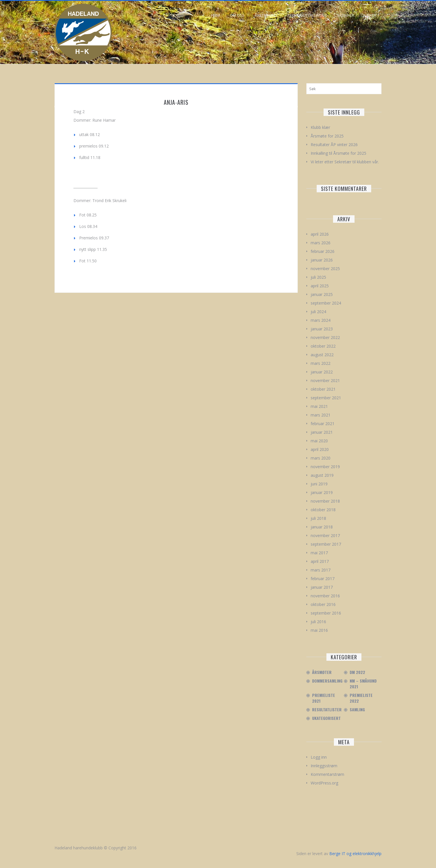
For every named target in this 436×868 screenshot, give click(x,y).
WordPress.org (324, 783)
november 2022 (325, 337)
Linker (370, 15)
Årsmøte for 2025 (327, 136)
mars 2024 (321, 320)
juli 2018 (318, 518)
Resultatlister (327, 710)
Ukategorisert (326, 718)
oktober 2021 (323, 389)
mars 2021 (321, 415)
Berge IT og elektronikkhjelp (355, 854)
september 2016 (326, 613)
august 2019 (322, 475)
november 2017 (325, 535)
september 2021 (326, 398)
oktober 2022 (323, 346)
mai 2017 (319, 553)
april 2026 (320, 234)
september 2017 (326, 544)
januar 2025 (322, 294)
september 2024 (326, 303)
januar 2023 (322, 329)
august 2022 (322, 355)
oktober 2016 (323, 604)
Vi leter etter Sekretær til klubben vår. (345, 162)
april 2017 (320, 561)
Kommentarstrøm (327, 774)
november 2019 (325, 467)
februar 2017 (323, 579)
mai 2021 (319, 406)
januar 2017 (322, 587)
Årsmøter (322, 672)
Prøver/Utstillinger (307, 15)
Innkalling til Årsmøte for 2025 (338, 153)
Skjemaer (346, 15)
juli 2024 (318, 312)
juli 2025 (318, 277)
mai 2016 (319, 630)
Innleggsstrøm (324, 766)
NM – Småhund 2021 (363, 684)
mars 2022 (321, 363)
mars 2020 (321, 458)
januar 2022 (322, 372)
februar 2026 (323, 251)
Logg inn (319, 757)
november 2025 (325, 269)
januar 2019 (322, 492)
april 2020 (320, 449)
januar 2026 (322, 260)
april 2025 (320, 286)
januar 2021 (322, 432)
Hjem (215, 15)
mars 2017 (321, 570)
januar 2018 (322, 527)
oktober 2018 (323, 510)
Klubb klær (320, 127)
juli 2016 (318, 622)
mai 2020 (319, 441)
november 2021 (325, 380)
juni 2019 (319, 484)
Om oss (237, 15)
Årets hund (266, 15)
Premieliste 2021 (324, 698)
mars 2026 (321, 243)
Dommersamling (327, 681)
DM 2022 (357, 672)
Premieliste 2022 (361, 698)
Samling (357, 710)
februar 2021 (323, 424)
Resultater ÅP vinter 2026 (334, 145)
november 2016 (325, 596)
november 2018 (325, 501)
